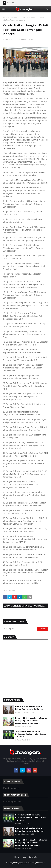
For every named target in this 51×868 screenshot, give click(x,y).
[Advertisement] (26, 668)
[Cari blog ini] (20, 629)
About (24, 857)
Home (17, 857)
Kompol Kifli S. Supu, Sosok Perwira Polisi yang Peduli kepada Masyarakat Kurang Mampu (31, 721)
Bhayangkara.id (21, 863)
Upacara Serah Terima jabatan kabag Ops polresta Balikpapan (30, 708)
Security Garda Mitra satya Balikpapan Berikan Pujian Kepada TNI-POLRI (31, 734)
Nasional (14, 18)
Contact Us (33, 857)
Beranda (6, 18)
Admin (7, 39)
